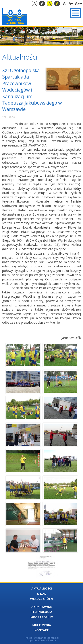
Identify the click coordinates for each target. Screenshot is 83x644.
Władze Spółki (42, 599)
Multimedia (42, 625)
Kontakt (42, 630)
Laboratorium (41, 617)
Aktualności (42, 588)
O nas (41, 594)
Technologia (42, 612)
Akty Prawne (42, 607)
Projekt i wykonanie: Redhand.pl (42, 638)
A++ (78, 4)
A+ (71, 4)
